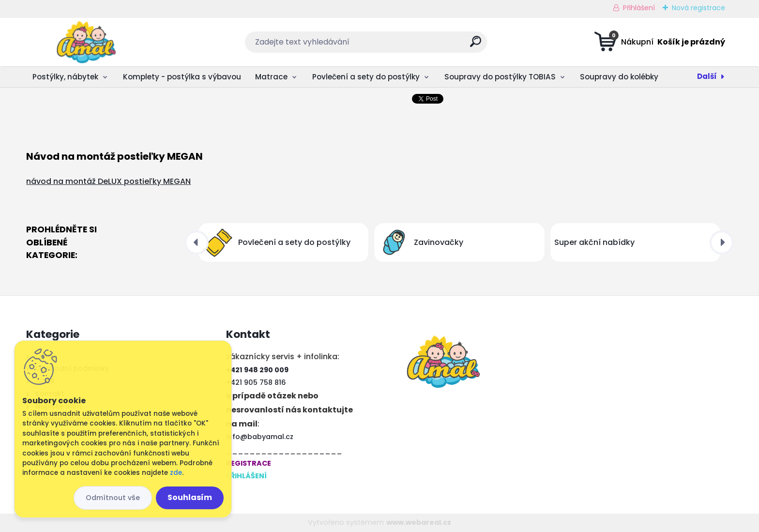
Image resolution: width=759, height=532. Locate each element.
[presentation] (197, 243)
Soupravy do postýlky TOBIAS (500, 77)
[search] (476, 45)
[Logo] (85, 42)
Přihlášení (639, 8)
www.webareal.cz (419, 522)
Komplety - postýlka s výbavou (182, 77)
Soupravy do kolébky (619, 77)
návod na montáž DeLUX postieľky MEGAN (108, 181)
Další (707, 76)
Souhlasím (190, 497)
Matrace (271, 77)
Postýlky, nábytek (65, 77)
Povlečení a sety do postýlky (366, 77)
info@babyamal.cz (260, 437)
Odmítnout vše (113, 498)
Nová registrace (698, 8)
